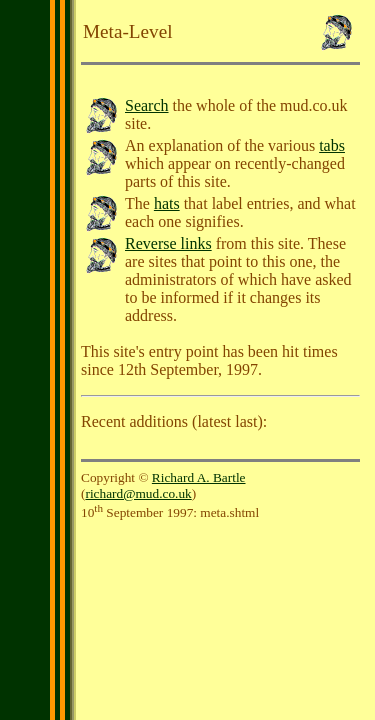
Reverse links (168, 243)
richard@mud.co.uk (138, 493)
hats (167, 203)
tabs (332, 145)
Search (147, 105)
